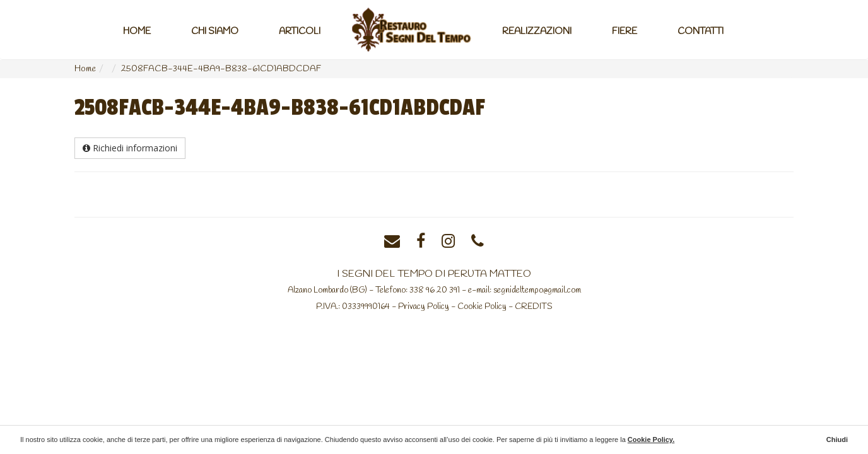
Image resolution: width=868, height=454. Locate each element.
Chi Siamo (215, 32)
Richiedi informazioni (130, 148)
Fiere (625, 32)
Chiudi (837, 439)
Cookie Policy (482, 306)
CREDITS (534, 306)
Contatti (701, 32)
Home (137, 32)
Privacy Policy (424, 306)
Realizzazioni (537, 32)
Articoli (300, 32)
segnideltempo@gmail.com (537, 290)
